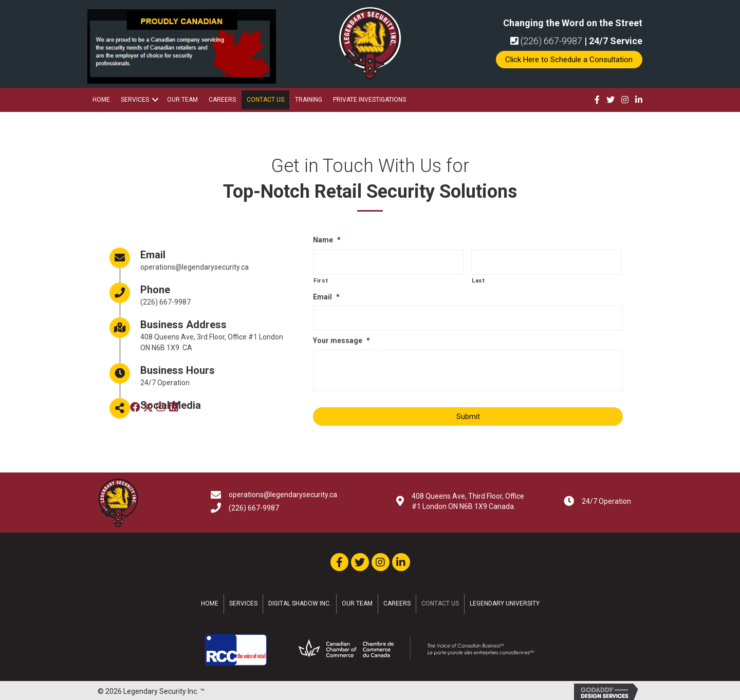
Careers (222, 100)
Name (327, 240)
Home (101, 100)
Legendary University (505, 600)
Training (309, 100)
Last (478, 279)
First (321, 279)
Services (135, 100)
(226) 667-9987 (546, 41)
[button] (569, 60)
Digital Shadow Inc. (300, 600)
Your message (341, 337)
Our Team (182, 100)
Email (326, 295)
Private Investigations (369, 100)
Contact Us (265, 100)
